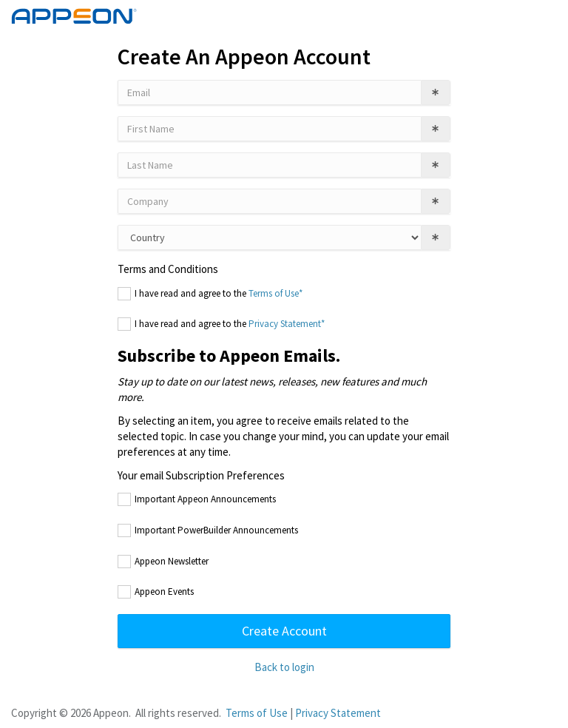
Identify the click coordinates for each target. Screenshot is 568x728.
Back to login (284, 667)
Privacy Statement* (287, 324)
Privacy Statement (338, 713)
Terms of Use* (275, 293)
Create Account (284, 631)
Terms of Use (257, 713)
